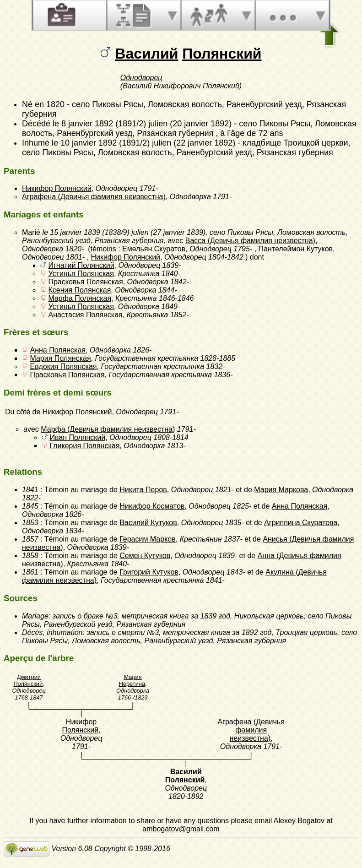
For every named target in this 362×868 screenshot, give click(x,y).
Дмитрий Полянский (28, 680)
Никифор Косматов (152, 506)
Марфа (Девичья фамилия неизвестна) (108, 429)
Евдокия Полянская (63, 366)
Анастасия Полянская (85, 315)
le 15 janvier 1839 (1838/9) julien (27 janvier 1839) (124, 232)
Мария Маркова (281, 490)
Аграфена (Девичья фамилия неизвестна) (94, 197)
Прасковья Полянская (85, 282)
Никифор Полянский (57, 188)
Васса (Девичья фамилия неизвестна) (250, 241)
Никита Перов (143, 490)
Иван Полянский (77, 437)
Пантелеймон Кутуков (296, 249)
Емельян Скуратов (154, 249)
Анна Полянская (57, 350)
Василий (146, 54)
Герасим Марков (148, 539)
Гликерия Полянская (84, 446)
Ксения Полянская (79, 290)
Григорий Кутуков (149, 572)
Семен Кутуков (145, 556)
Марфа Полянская (80, 298)
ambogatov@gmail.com (181, 829)
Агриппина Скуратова (301, 523)
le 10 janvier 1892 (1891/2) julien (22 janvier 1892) (143, 143)
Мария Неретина (132, 680)
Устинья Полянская (81, 274)
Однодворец (141, 78)
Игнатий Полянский (81, 265)
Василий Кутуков (148, 523)
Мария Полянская (60, 358)
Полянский (222, 54)
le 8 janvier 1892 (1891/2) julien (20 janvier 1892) (142, 124)
